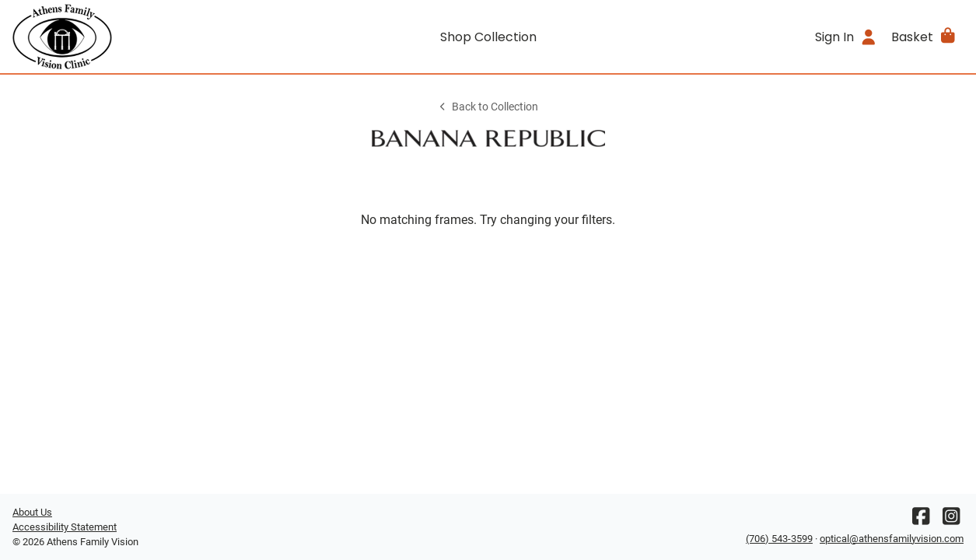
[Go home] (131, 37)
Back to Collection (488, 107)
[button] (924, 37)
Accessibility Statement (65, 527)
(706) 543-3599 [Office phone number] (779, 539)
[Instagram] (951, 520)
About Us (32, 512)
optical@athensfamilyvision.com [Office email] (892, 539)
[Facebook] (921, 520)
